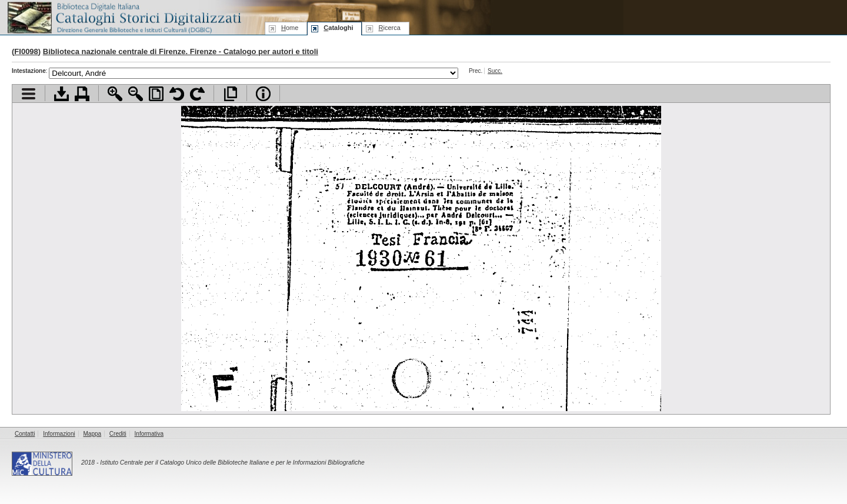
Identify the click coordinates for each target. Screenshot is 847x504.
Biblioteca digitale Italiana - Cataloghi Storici (124, 17)
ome (290, 28)
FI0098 (26, 51)
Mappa (93, 434)
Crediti (118, 434)
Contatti (25, 434)
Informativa (149, 434)
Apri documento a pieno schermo (230, 94)
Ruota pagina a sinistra (177, 94)
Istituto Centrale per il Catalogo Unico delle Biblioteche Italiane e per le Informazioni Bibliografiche (232, 463)
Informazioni (59, 434)
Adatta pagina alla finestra (156, 94)
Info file (263, 94)
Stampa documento (82, 94)
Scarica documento (61, 94)
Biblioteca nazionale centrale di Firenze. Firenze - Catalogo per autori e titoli (181, 51)
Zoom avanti (115, 94)
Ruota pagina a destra (197, 94)
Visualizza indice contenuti (29, 94)
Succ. (495, 71)
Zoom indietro (136, 94)
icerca (389, 28)
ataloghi (338, 28)
